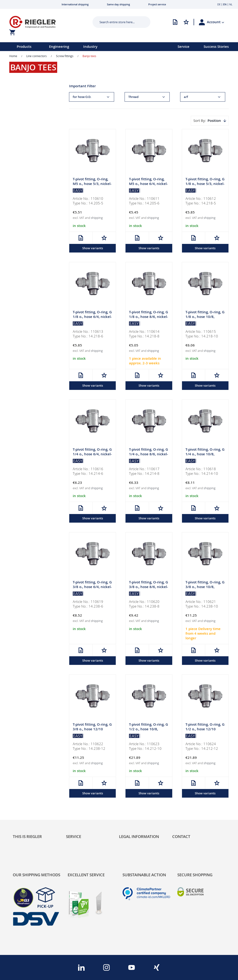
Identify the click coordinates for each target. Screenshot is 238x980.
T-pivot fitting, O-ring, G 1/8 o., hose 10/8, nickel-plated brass (205, 317)
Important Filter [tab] (82, 86)
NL (231, 4)
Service (183, 47)
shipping (97, 218)
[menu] (83, 47)
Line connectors (36, 56)
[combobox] (118, 22)
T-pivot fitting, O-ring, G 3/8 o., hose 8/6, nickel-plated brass (149, 588)
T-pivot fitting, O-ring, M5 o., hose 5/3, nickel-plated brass (92, 184)
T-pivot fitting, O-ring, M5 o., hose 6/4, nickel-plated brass (148, 184)
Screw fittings (65, 56)
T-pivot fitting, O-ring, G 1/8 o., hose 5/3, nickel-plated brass (205, 184)
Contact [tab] (181, 836)
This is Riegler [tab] (27, 836)
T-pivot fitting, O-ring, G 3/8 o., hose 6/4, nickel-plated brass (92, 588)
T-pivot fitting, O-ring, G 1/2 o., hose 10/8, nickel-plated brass (149, 730)
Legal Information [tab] (139, 836)
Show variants (93, 248)
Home (13, 56)
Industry (90, 47)
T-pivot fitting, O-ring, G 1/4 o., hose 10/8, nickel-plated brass (205, 455)
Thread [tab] (133, 97)
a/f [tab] (186, 97)
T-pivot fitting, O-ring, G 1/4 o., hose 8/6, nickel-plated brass (149, 455)
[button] (216, 22)
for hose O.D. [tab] (82, 97)
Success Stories (216, 47)
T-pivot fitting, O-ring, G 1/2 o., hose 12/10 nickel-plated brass (205, 730)
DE (219, 4)
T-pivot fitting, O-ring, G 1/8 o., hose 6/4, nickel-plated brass (92, 317)
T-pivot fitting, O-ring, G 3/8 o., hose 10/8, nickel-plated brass (205, 588)
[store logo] (46, 22)
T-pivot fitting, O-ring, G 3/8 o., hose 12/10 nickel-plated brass (92, 730)
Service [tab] (74, 836)
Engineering (59, 47)
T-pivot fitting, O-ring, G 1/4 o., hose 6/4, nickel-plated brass (92, 455)
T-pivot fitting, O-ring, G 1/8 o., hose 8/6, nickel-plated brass (149, 317)
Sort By (199, 120)
